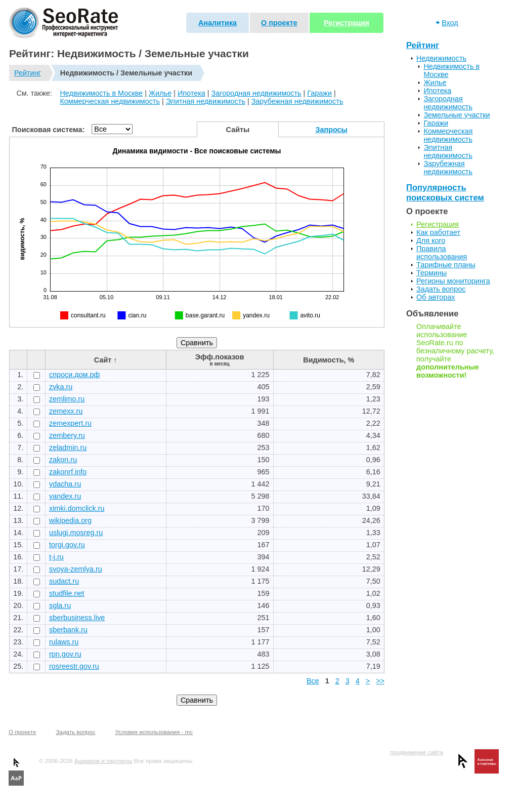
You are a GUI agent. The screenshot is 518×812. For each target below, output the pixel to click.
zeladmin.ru (68, 448)
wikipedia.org (70, 520)
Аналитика (218, 23)
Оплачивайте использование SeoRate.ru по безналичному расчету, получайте (455, 351)
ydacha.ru (65, 484)
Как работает (438, 232)
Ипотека (191, 93)
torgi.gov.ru (67, 545)
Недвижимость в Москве (101, 93)
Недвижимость (441, 58)
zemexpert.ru (70, 423)
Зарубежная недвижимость (297, 101)
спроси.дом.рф (74, 375)
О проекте (279, 23)
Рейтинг (28, 73)
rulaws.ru (64, 642)
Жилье (160, 93)
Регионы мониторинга (453, 281)
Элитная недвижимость (206, 101)
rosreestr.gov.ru (74, 666)
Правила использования (442, 253)
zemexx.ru (66, 411)
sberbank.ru (68, 630)
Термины (431, 273)
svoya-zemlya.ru (76, 569)
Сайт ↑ (106, 360)
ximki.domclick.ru (77, 508)
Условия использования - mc (154, 732)
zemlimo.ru (67, 399)
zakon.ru (63, 460)
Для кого (431, 240)
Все (313, 681)
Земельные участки (457, 115)
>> (380, 681)
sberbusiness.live (77, 618)
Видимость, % (329, 360)
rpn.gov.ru (65, 654)
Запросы (332, 130)
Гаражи (319, 93)
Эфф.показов (220, 360)
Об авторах (436, 297)
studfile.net (67, 593)
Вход (450, 23)
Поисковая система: (49, 130)
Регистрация (347, 23)
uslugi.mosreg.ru (76, 533)
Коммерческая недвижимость (110, 101)
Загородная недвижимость (256, 93)
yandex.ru (65, 496)
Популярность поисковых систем (445, 193)
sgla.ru (60, 605)
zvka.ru (61, 387)
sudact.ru (64, 581)
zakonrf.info (68, 472)
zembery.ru (67, 435)
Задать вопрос (441, 289)
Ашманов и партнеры (103, 761)
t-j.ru (56, 557)
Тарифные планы (446, 265)
